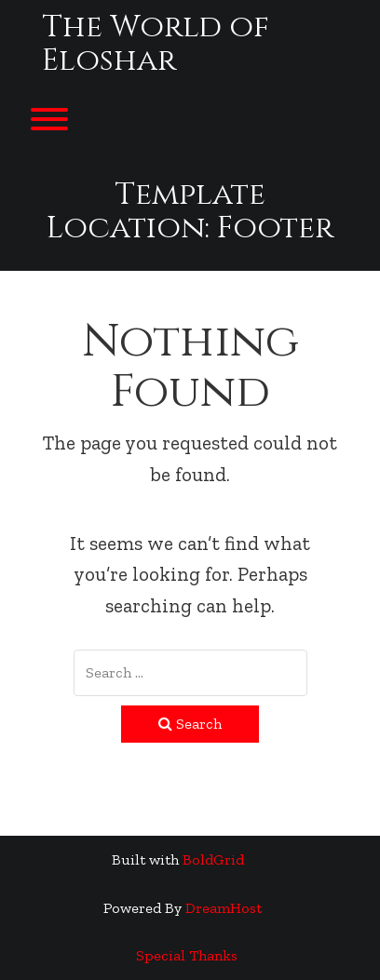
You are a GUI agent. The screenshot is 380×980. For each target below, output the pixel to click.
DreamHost (224, 908)
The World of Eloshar (156, 44)
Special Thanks (187, 955)
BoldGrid (213, 859)
